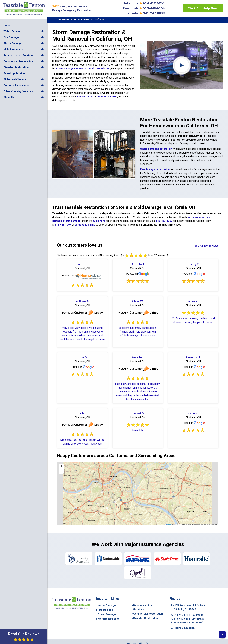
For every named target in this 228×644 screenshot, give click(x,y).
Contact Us (142, 635)
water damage (196, 217)
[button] (43, 31)
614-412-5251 (188, 600)
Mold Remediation (14, 49)
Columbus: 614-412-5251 (144, 3)
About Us (9, 97)
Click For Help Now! (203, 8)
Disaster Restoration (16, 67)
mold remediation (100, 68)
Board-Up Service (14, 73)
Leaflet (169, 525)
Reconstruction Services (18, 55)
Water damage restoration (156, 149)
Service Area (81, 20)
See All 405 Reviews (206, 246)
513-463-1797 (85, 97)
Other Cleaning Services (18, 91)
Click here (99, 221)
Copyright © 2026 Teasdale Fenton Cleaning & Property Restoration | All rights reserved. (139, 639)
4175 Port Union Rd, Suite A (188, 592)
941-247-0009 (187, 607)
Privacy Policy (157, 635)
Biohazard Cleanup (15, 79)
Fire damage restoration (155, 169)
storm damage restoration (72, 68)
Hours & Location (183, 613)
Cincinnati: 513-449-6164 (144, 8)
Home (7, 25)
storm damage (72, 221)
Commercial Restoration (18, 61)
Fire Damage (11, 37)
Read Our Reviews (24, 636)
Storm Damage (13, 43)
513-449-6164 (188, 604)
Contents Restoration (16, 85)
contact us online (107, 97)
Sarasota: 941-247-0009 (145, 13)
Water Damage (12, 31)
